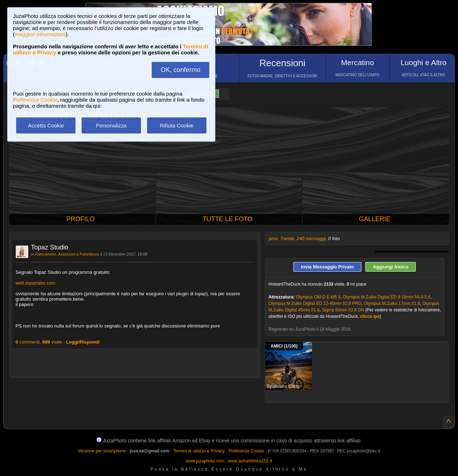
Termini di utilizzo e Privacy (199, 451)
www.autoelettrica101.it (250, 461)
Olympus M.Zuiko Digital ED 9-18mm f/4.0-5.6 (387, 297)
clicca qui (370, 316)
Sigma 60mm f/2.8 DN (343, 310)
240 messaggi (311, 239)
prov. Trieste (281, 239)
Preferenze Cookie (35, 100)
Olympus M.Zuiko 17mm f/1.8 (392, 303)
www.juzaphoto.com (205, 461)
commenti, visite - (58, 342)
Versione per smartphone (102, 451)
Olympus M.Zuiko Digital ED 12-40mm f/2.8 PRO (315, 303)
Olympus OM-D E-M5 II (318, 297)
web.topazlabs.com (36, 283)
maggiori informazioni (40, 34)
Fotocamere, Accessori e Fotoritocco (67, 254)
